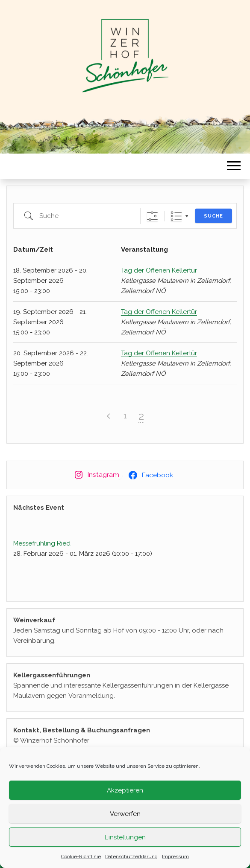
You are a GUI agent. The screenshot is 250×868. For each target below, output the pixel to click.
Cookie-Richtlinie (81, 856)
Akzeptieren (125, 790)
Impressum (175, 856)
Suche (213, 216)
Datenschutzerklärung (131, 856)
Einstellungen (125, 837)
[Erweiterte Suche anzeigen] (152, 216)
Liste (176, 216)
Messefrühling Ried (42, 543)
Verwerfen (125, 814)
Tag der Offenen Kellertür (159, 270)
